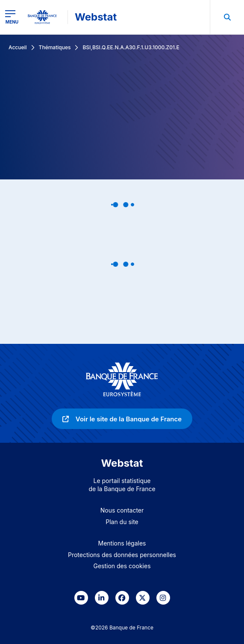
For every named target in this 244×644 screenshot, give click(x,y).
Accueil (18, 47)
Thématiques (55, 47)
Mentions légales (122, 543)
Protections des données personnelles (122, 555)
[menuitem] (227, 17)
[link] (122, 419)
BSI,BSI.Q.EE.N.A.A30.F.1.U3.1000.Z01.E (131, 47)
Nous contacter (122, 510)
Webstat (96, 17)
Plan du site (122, 522)
